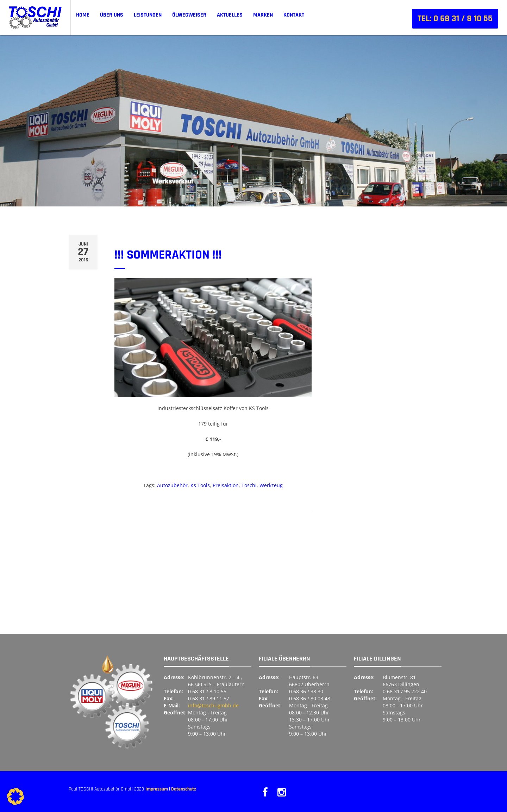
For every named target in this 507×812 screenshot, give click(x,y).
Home (83, 15)
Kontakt (294, 15)
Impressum (157, 789)
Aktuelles (230, 15)
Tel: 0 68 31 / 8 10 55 (455, 19)
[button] (15, 796)
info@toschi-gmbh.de (213, 705)
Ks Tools (200, 485)
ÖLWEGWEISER (189, 15)
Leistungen (148, 15)
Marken (263, 15)
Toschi (249, 485)
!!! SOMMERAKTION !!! (168, 255)
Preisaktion (226, 485)
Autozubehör (172, 485)
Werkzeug (271, 485)
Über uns (112, 15)
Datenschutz (184, 789)
